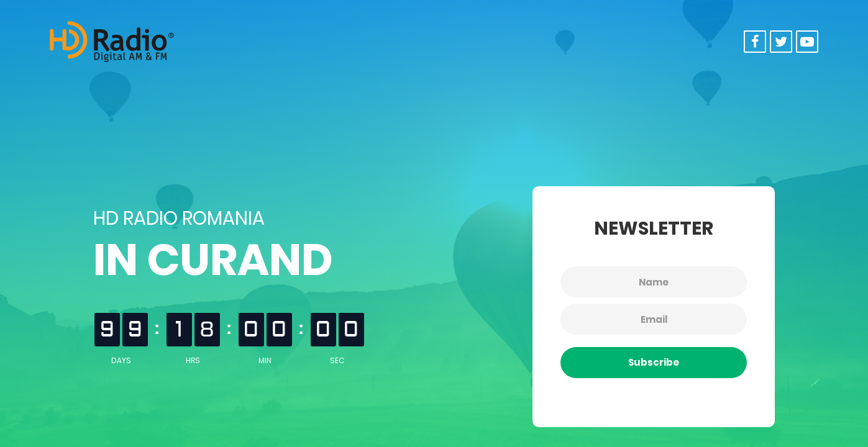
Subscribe (654, 362)
